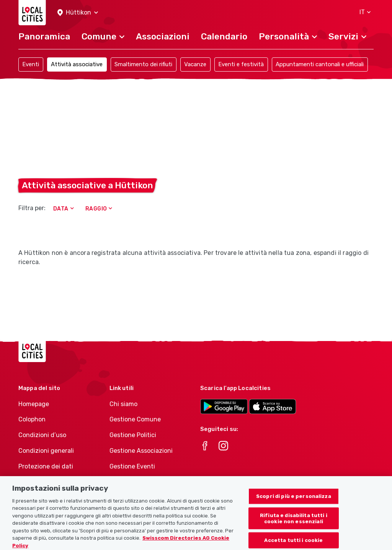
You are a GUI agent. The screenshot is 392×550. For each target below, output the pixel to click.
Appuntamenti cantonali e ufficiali (320, 64)
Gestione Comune (135, 419)
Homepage (34, 404)
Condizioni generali (46, 451)
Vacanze (195, 64)
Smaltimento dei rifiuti (143, 64)
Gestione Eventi (132, 466)
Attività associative (77, 64)
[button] (78, 13)
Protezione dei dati (46, 466)
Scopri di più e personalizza (294, 500)
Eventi (31, 64)
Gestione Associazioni (141, 451)
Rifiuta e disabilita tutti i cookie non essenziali (294, 522)
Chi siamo (123, 404)
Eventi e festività (241, 64)
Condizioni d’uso (42, 435)
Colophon (32, 419)
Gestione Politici (133, 435)
